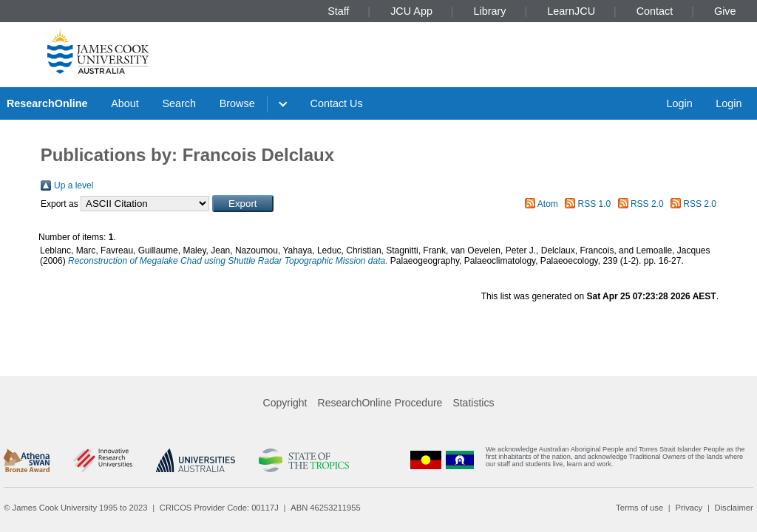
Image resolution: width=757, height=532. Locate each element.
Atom (548, 204)
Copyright (285, 403)
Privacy (689, 508)
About (125, 103)
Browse (237, 103)
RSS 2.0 (647, 204)
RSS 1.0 (595, 204)
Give (725, 11)
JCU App (411, 11)
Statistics (473, 403)
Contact (655, 11)
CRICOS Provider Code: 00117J (219, 508)
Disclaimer (734, 508)
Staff (338, 11)
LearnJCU (571, 11)
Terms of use (639, 508)
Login (679, 103)
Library (490, 11)
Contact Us (337, 103)
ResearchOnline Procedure (380, 403)
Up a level (74, 185)
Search (179, 103)
